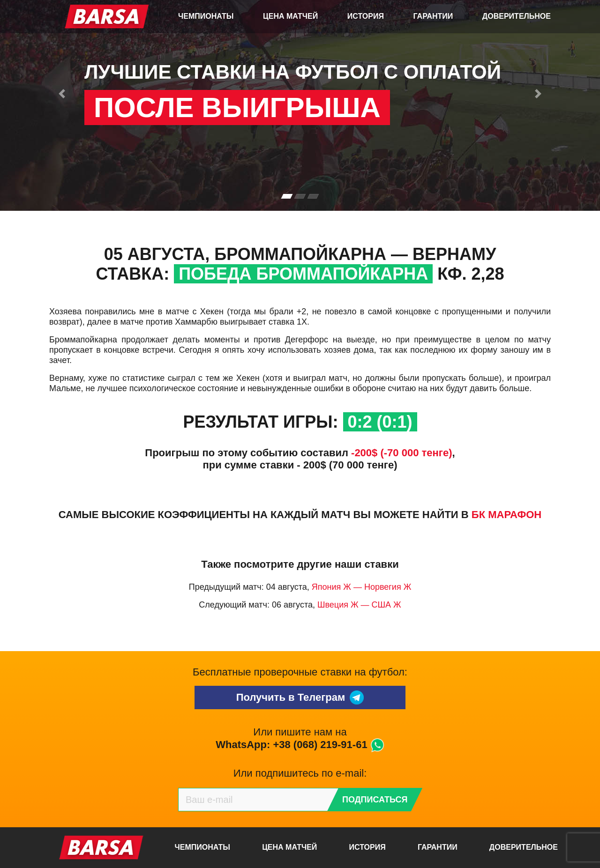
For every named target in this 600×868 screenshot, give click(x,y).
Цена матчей (290, 16)
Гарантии (433, 16)
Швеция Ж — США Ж (359, 605)
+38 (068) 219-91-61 (320, 745)
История (366, 16)
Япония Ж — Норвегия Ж (362, 587)
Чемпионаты (206, 16)
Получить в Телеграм (300, 697)
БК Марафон (506, 515)
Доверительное (517, 16)
